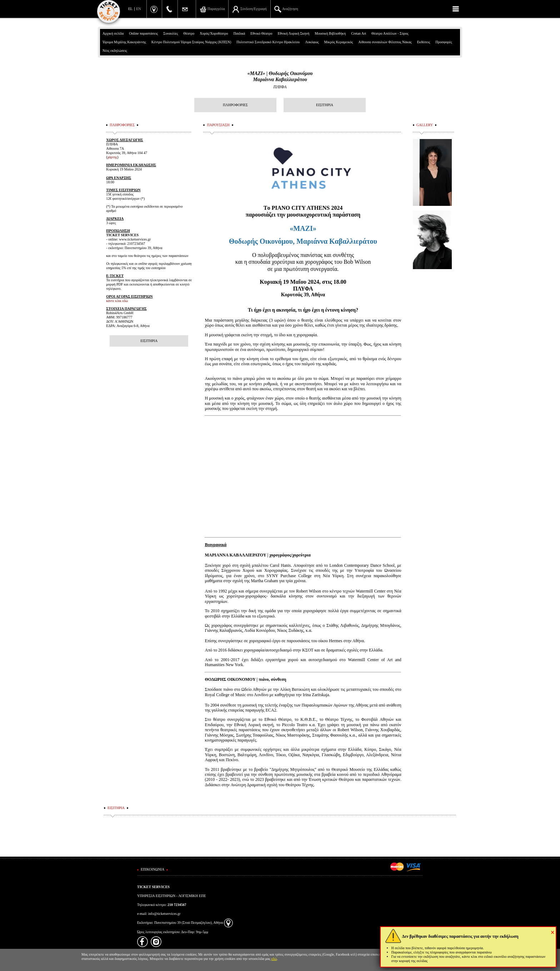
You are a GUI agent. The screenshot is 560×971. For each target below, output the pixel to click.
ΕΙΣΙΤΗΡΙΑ (325, 105)
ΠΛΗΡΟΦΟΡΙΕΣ (235, 105)
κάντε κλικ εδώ (117, 301)
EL (130, 9)
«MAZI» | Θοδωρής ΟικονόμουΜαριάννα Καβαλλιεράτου (280, 76)
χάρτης (112, 157)
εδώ (274, 959)
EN (138, 9)
